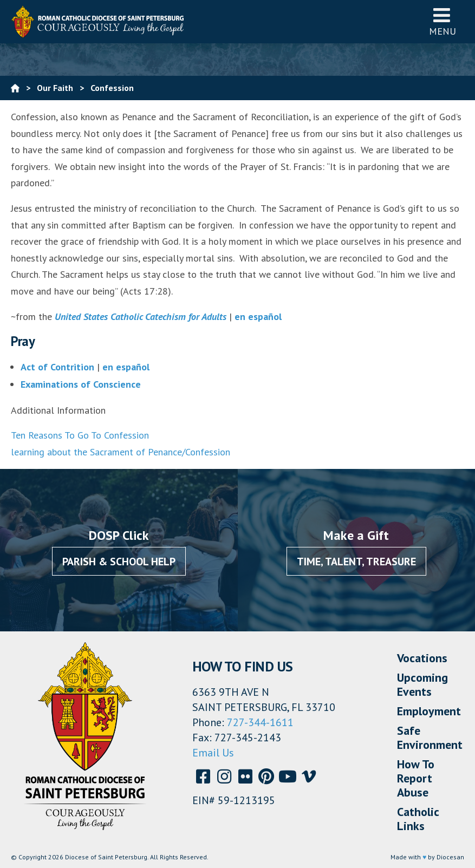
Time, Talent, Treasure (356, 562)
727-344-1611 (260, 722)
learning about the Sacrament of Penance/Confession (121, 452)
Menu (443, 21)
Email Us (213, 753)
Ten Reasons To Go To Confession (80, 435)
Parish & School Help (119, 562)
